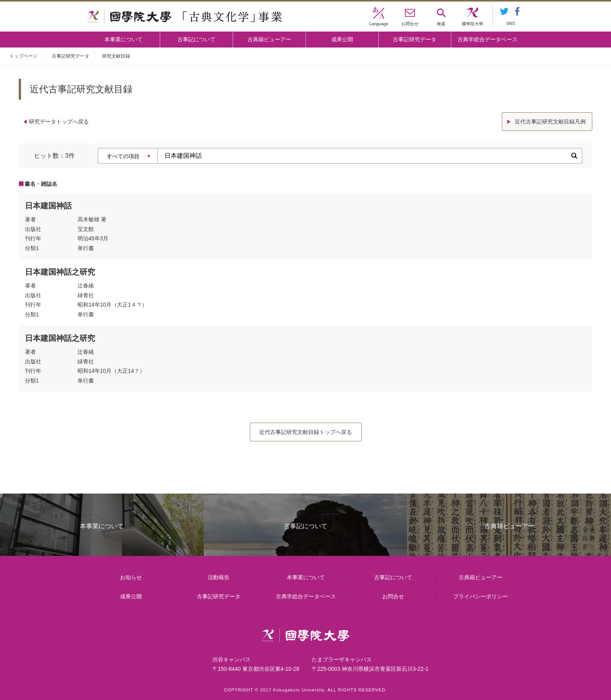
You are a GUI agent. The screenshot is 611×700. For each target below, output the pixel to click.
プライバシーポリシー (480, 596)
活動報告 (219, 577)
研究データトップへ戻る (59, 122)
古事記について (196, 39)
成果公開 (342, 39)
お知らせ (131, 577)
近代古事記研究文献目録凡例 (550, 122)
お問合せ (393, 596)
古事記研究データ (415, 39)
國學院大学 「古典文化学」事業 (185, 17)
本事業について (124, 39)
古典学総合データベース (487, 39)
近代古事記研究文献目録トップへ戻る (305, 432)
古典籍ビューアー (269, 39)
